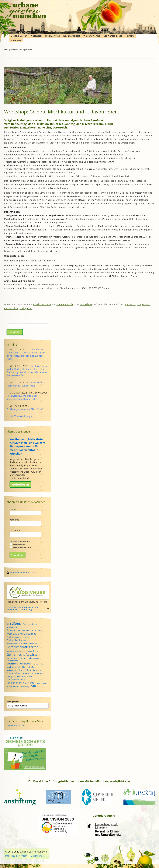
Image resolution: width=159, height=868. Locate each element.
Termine (130, 36)
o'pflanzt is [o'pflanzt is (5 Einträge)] (29, 670)
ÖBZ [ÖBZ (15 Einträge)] (34, 686)
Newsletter (18, 544)
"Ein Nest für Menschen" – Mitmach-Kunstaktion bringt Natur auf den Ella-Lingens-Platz (26, 354)
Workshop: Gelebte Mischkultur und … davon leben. (62, 112)
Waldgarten (26, 308)
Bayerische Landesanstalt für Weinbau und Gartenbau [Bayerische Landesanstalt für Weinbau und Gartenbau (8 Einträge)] (24, 632)
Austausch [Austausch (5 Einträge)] (12, 627)
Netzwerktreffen (21, 547)
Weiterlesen (20, 484)
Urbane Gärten (19, 36)
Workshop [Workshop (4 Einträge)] (25, 687)
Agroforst (130, 304)
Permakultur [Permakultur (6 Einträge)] (13, 673)
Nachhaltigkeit (72, 36)
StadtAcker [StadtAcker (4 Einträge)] (27, 676)
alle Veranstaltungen (21, 416)
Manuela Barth (65, 304)
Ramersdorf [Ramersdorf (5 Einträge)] (27, 673)
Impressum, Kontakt (16, 856)
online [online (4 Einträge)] (39, 670)
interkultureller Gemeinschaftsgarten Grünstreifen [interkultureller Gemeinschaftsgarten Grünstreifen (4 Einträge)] (24, 659)
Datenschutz (38, 856)
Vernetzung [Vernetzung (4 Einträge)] (42, 683)
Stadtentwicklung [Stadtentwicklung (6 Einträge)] (16, 680)
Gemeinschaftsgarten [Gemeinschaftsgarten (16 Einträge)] (22, 647)
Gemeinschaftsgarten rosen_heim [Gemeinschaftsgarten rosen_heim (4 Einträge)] (22, 651)
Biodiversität (53, 36)
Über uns (16, 40)
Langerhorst (144, 304)
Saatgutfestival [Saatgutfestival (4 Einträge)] (14, 676)
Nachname (15, 531)
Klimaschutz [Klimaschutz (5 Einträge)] (13, 664)
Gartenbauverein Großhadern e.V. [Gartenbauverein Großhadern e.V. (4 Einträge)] (22, 644)
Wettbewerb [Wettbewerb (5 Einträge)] (13, 687)
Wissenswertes (92, 36)
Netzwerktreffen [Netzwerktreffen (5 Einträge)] (15, 670)
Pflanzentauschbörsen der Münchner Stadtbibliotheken (22, 397)
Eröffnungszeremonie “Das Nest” (25, 409)
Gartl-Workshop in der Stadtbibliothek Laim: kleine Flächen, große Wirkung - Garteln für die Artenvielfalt (27, 371)
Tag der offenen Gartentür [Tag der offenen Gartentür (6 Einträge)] (21, 683)
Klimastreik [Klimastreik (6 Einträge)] (26, 664)
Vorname (14, 520)
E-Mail (14, 509)
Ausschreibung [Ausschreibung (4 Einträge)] (30, 624)
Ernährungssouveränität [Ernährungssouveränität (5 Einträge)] (18, 637)
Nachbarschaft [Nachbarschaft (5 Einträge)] (14, 667)
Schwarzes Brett (113, 36)
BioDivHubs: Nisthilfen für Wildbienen (25, 384)
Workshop (86, 304)
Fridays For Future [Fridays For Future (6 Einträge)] (17, 640)
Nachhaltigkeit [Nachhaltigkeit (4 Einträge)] (29, 667)
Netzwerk (36, 36)
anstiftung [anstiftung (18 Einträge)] (14, 623)
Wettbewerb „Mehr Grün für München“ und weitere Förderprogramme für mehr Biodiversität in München (27, 446)
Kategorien (13, 702)
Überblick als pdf (16, 726)
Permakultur (11, 308)
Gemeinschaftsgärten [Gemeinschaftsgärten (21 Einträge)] (23, 654)
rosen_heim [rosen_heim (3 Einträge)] (39, 673)
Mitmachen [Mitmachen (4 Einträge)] (39, 664)
